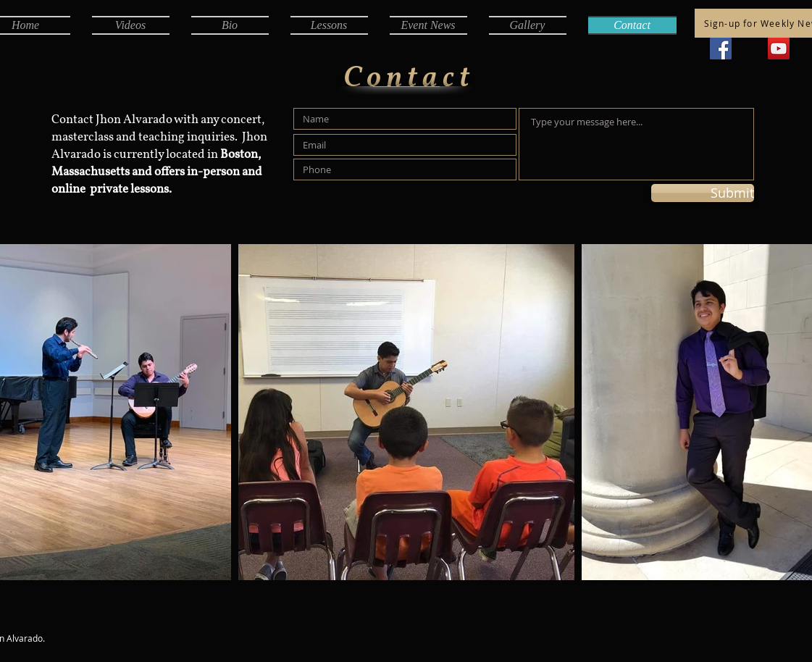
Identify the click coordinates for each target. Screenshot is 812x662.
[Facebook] (721, 49)
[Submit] (703, 193)
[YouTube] (779, 49)
